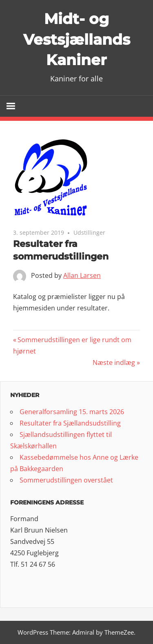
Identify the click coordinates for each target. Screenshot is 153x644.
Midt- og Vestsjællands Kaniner (77, 39)
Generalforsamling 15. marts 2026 (72, 412)
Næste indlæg (114, 362)
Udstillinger (89, 232)
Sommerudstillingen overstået (66, 480)
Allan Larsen (82, 275)
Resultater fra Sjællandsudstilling (70, 423)
